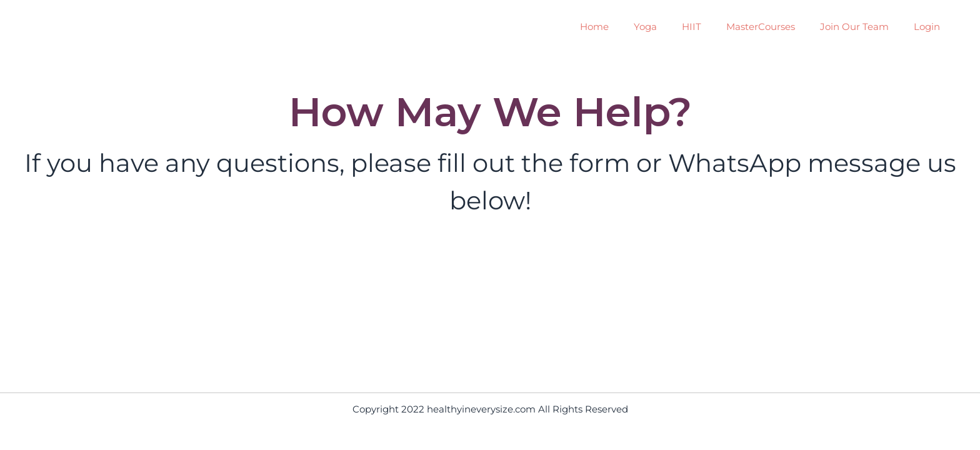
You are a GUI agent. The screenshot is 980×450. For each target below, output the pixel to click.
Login (927, 27)
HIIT (692, 27)
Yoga (645, 27)
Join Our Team (854, 27)
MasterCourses (761, 27)
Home (594, 27)
